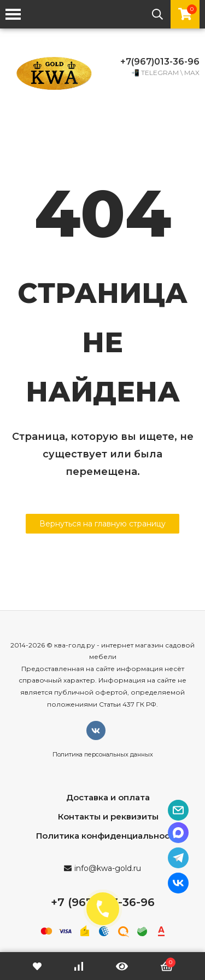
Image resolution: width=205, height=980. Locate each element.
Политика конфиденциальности (108, 836)
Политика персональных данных (103, 754)
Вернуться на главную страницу (102, 524)
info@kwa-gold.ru (108, 868)
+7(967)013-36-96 (160, 62)
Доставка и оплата (108, 797)
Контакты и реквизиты (108, 816)
